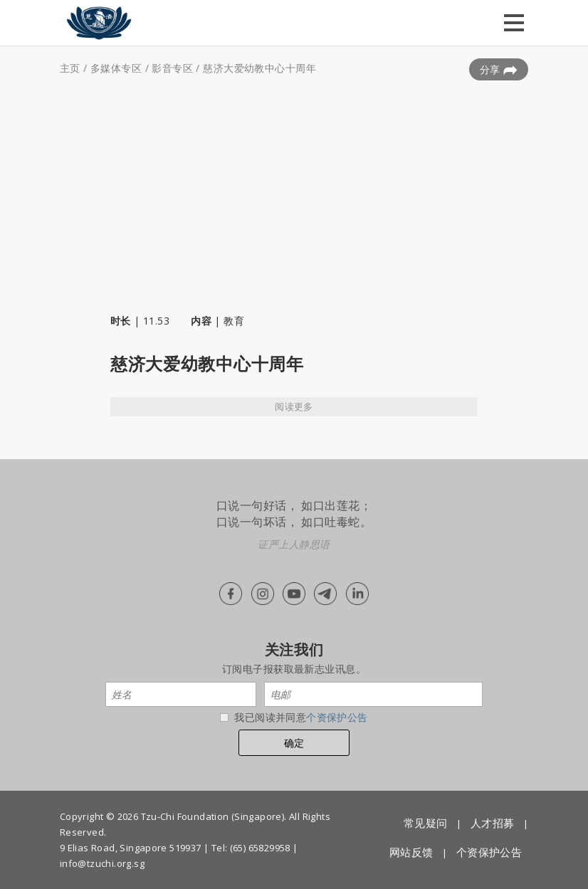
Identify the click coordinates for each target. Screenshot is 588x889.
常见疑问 (426, 823)
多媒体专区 (116, 68)
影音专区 (172, 68)
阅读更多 (294, 406)
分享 (499, 70)
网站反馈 (411, 852)
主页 (70, 68)
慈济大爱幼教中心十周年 (259, 68)
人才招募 (493, 823)
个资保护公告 (337, 717)
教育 (234, 321)
